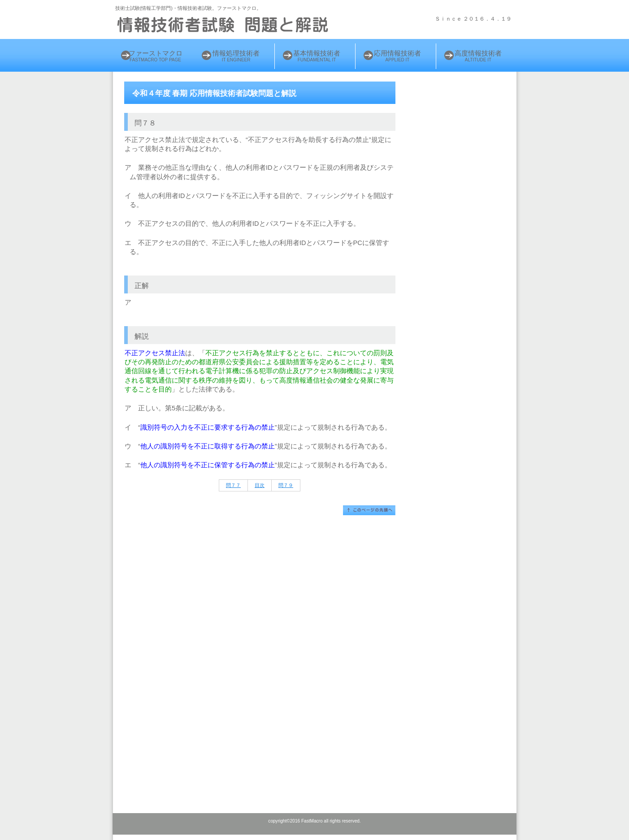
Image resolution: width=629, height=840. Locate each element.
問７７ (233, 485)
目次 (260, 485)
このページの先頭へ (369, 510)
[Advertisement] (464, 223)
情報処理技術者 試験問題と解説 (225, 25)
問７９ (286, 485)
